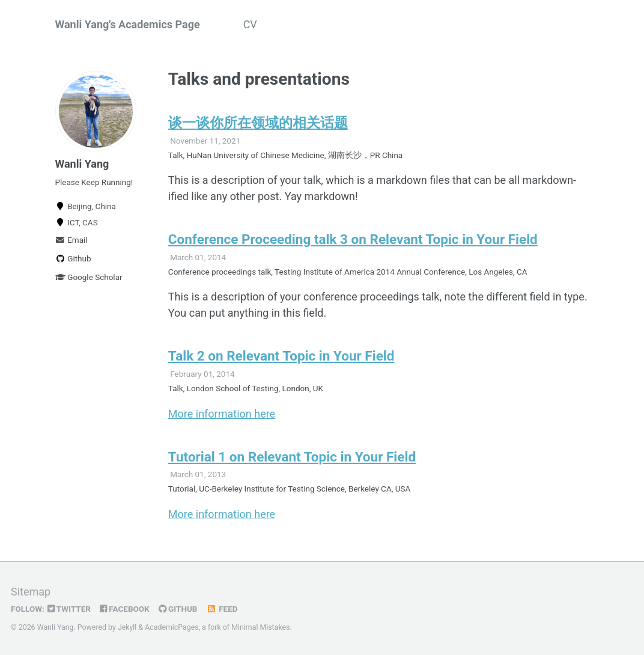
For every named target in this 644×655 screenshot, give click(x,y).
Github (73, 258)
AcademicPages (172, 627)
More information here (222, 414)
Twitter (69, 609)
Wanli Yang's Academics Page (128, 24)
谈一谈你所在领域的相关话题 (258, 123)
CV (250, 24)
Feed (222, 609)
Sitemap (31, 592)
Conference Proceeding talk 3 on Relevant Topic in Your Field (353, 239)
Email (71, 240)
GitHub (178, 609)
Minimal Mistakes (260, 627)
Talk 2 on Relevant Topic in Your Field (281, 356)
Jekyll (127, 627)
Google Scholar (89, 277)
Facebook (125, 609)
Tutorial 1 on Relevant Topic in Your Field (292, 457)
